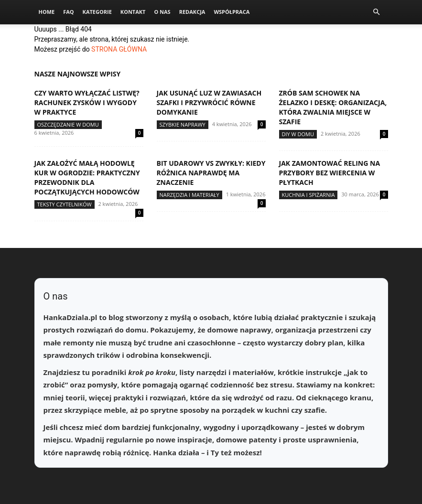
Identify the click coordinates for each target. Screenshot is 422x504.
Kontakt (133, 12)
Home (47, 12)
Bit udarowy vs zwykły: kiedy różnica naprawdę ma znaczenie (211, 173)
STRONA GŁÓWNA (119, 49)
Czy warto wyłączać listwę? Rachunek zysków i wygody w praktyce (87, 102)
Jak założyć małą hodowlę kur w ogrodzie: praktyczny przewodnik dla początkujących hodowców (87, 177)
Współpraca (232, 12)
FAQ (68, 12)
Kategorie (97, 12)
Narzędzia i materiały (189, 195)
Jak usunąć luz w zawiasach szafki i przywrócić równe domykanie (209, 102)
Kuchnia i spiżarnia (308, 195)
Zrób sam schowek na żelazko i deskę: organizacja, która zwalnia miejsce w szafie (333, 107)
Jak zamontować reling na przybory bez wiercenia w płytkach (330, 173)
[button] (377, 12)
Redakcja (192, 12)
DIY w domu (298, 134)
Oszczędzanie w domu (68, 124)
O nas (162, 12)
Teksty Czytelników (65, 204)
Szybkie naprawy (183, 124)
